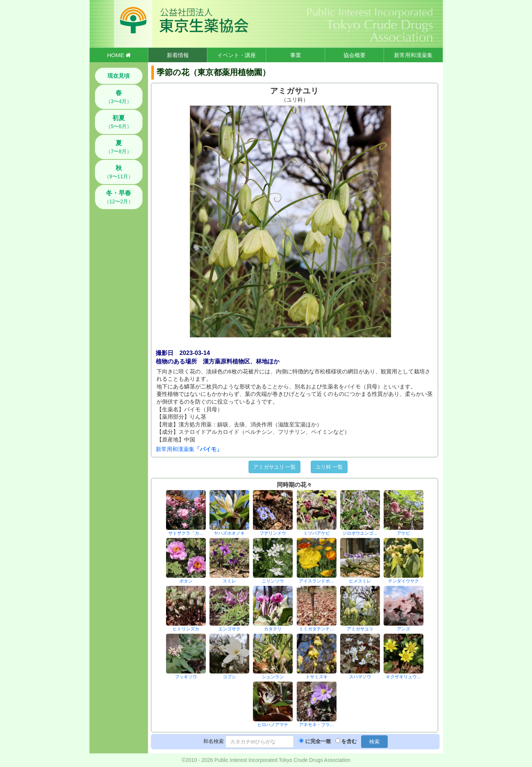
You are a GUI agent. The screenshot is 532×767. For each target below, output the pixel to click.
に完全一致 (318, 741)
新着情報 (178, 55)
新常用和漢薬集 (413, 55)
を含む (349, 741)
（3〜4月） (119, 97)
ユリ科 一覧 (329, 467)
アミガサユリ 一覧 (275, 467)
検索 (374, 742)
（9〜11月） (119, 172)
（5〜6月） (119, 122)
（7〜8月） (119, 147)
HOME (119, 55)
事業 (296, 55)
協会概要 (355, 55)
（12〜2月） (119, 197)
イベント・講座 (237, 55)
